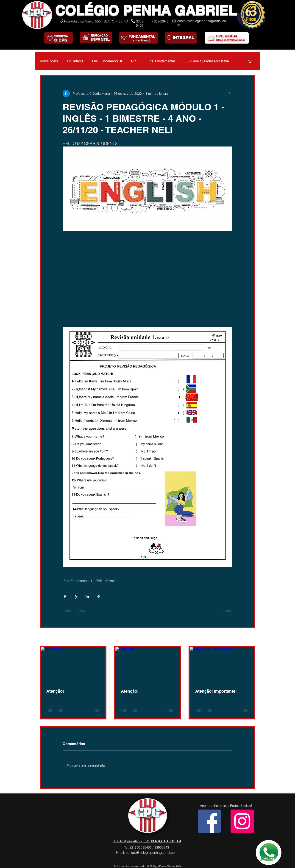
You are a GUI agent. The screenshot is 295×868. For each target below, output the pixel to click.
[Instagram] (242, 821)
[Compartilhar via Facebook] (65, 597)
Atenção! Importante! (216, 691)
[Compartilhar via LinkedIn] (87, 597)
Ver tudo (249, 637)
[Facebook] (209, 821)
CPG (135, 61)
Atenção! (55, 691)
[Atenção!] (73, 665)
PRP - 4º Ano (105, 581)
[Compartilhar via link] (99, 597)
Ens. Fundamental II (107, 61)
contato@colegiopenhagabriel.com (152, 853)
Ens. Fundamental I (162, 61)
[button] (249, 61)
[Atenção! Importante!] (222, 665)
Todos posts (49, 61)
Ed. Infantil (75, 61)
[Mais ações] (230, 94)
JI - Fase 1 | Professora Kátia (207, 61)
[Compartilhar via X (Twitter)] (76, 597)
